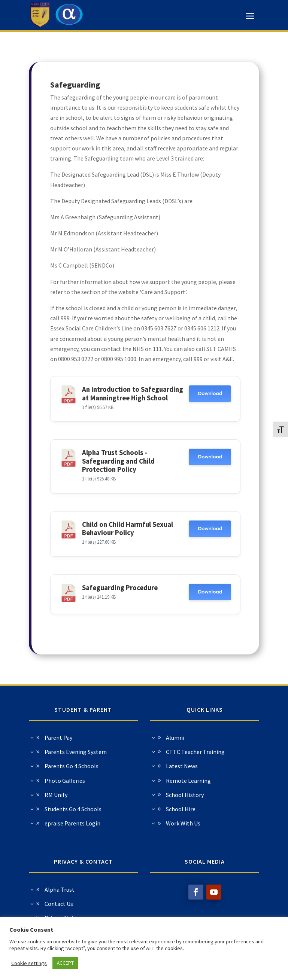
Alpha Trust (152, 889)
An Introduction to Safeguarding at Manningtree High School (133, 393)
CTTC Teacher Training (103, 752)
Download (210, 393)
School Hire (88, 809)
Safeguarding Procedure (120, 588)
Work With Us (91, 823)
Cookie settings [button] (29, 963)
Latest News (89, 766)
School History (92, 795)
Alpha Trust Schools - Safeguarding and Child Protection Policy (118, 461)
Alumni (83, 738)
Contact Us (152, 904)
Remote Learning (96, 781)
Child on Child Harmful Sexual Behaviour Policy (128, 529)
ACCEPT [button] (65, 963)
